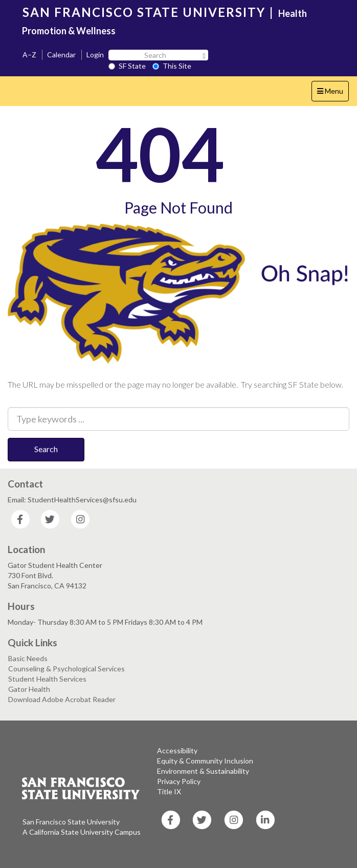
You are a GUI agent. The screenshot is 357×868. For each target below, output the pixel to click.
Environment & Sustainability (203, 771)
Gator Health (29, 689)
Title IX (169, 791)
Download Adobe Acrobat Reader (62, 699)
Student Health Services (47, 679)
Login (95, 55)
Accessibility (177, 750)
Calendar (61, 55)
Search (46, 449)
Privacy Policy (179, 781)
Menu (333, 93)
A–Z (29, 55)
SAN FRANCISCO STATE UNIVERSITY (144, 12)
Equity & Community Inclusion (205, 761)
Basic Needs (28, 658)
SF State (127, 66)
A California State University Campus (82, 832)
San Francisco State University (71, 822)
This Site (172, 66)
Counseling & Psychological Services (66, 669)
